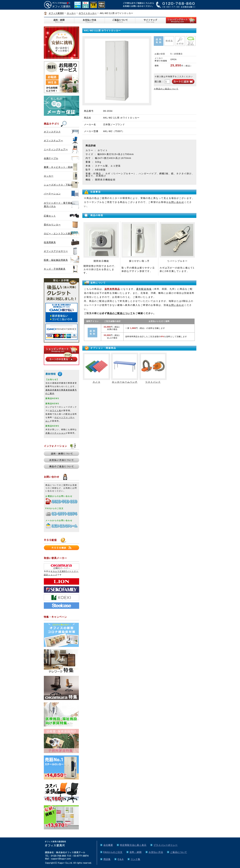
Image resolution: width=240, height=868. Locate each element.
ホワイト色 (56, 411)
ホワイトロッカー (88, 13)
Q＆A (120, 859)
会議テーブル (51, 158)
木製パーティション (56, 433)
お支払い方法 (156, 852)
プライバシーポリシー (166, 845)
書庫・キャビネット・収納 (58, 167)
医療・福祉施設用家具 (56, 260)
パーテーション (52, 194)
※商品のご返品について (166, 89)
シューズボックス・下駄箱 (58, 185)
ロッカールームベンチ (125, 382)
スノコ (96, 382)
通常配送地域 (144, 289)
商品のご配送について (120, 313)
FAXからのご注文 (113, 852)
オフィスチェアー (53, 141)
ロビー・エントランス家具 (58, 233)
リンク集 (135, 859)
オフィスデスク (52, 132)
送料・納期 (136, 852)
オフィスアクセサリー (56, 251)
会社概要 (108, 845)
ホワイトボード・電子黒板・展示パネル (59, 205)
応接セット (50, 216)
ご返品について (179, 852)
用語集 (107, 859)
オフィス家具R (56, 13)
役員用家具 (50, 242)
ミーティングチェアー (56, 149)
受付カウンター (52, 225)
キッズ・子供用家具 (55, 269)
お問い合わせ (176, 202)
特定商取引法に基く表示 (133, 845)
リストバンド (153, 382)
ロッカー (71, 13)
